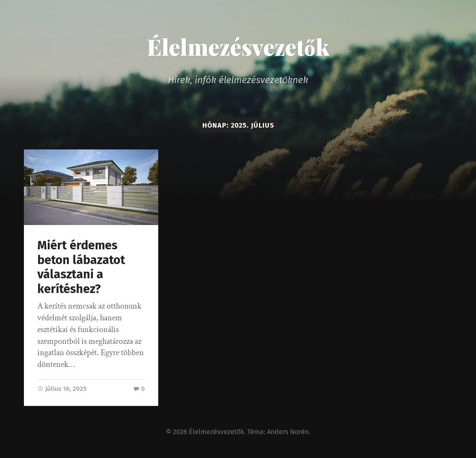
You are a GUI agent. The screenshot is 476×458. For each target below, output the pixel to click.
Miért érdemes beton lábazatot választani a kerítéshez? (81, 267)
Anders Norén (288, 432)
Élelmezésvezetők (238, 47)
